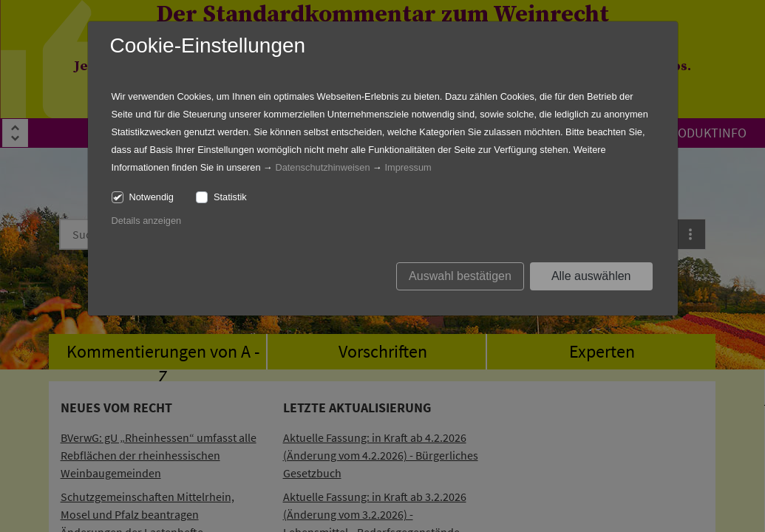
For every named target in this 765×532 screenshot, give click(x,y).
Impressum (408, 167)
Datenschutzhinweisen (322, 167)
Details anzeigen (147, 221)
